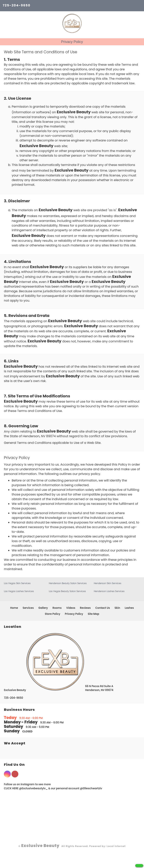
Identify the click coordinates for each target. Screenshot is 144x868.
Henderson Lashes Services (109, 591)
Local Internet (116, 846)
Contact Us (103, 608)
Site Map (93, 614)
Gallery (43, 608)
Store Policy (53, 614)
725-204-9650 (17, 5)
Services (28, 608)
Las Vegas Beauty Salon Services (67, 591)
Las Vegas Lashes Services (19, 591)
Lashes (129, 608)
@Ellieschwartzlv (91, 788)
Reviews (85, 608)
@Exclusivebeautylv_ (33, 788)
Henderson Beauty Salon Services (68, 583)
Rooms (57, 608)
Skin (117, 608)
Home (14, 608)
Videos (71, 608)
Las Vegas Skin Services (17, 583)
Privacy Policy (74, 614)
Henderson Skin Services (108, 583)
